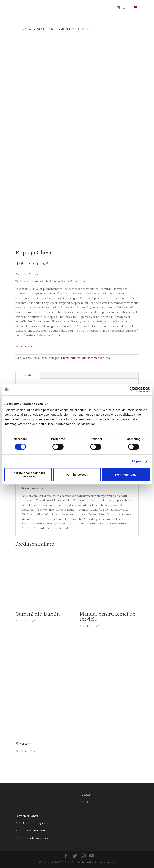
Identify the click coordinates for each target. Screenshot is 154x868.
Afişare (137, 461)
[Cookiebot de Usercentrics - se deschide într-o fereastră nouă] (132, 389)
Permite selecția (77, 475)
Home (19, 29)
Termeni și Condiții (27, 816)
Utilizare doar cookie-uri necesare (28, 475)
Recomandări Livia (61, 29)
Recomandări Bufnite (36, 29)
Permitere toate (126, 475)
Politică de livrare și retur (31, 831)
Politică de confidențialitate (32, 823)
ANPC (85, 802)
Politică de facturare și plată (32, 838)
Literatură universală (73, 358)
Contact (86, 795)
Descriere (28, 375)
